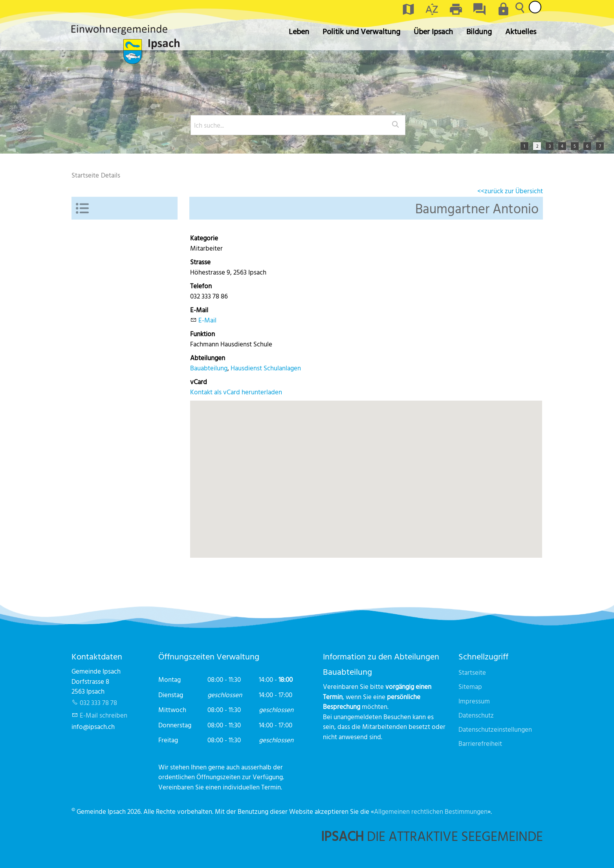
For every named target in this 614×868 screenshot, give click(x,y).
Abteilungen (208, 358)
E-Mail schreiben (104, 715)
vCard (199, 382)
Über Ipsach (433, 31)
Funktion (203, 334)
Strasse (200, 262)
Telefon (201, 286)
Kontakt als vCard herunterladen (236, 392)
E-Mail (199, 310)
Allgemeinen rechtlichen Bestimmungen (431, 811)
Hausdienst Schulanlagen (266, 368)
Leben (299, 31)
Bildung (479, 31)
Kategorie (204, 238)
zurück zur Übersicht (514, 191)
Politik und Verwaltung (361, 31)
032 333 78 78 (98, 702)
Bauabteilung (209, 368)
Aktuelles (521, 31)
